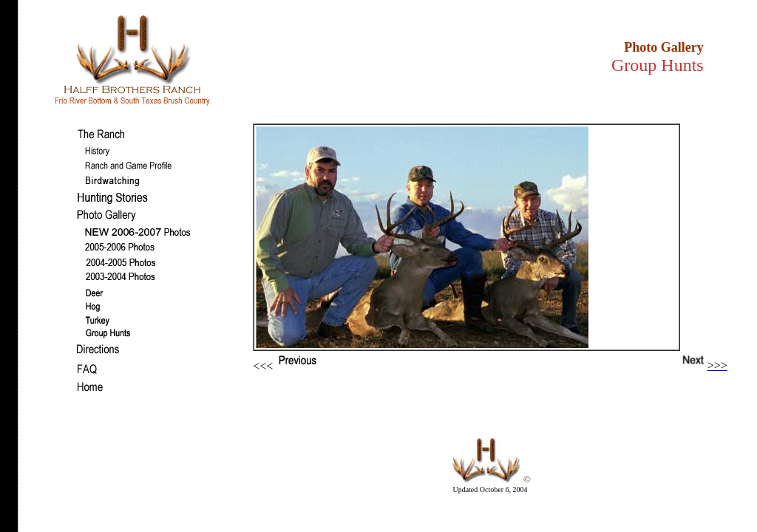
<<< (301, 366)
